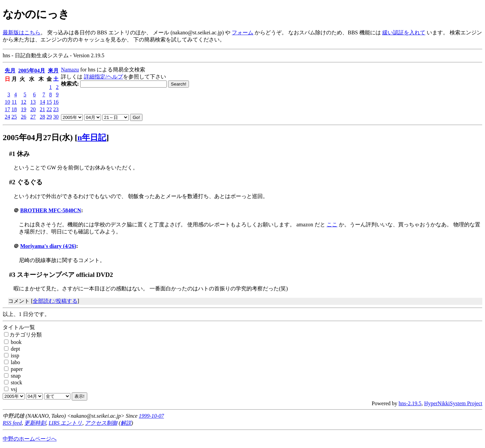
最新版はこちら (22, 33)
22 (49, 109)
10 (7, 102)
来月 (53, 71)
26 (24, 117)
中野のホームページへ (30, 439)
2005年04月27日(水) (38, 137)
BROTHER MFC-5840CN (51, 210)
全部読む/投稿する (55, 301)
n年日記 (92, 137)
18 (14, 109)
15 (49, 102)
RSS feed (12, 423)
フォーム (243, 33)
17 (7, 109)
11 (14, 102)
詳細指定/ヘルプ (103, 77)
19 (24, 109)
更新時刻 (35, 423)
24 (7, 117)
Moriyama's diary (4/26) (48, 246)
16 (56, 102)
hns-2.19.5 (410, 403)
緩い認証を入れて (404, 33)
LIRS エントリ (65, 423)
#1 (12, 154)
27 (33, 117)
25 (14, 117)
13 (33, 102)
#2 (12, 182)
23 (56, 109)
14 (42, 102)
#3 (12, 275)
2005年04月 (32, 71)
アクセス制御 (101, 423)
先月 (10, 71)
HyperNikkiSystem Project (453, 403)
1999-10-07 (151, 416)
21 (42, 109)
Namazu (70, 70)
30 (56, 117)
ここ (332, 225)
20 (33, 109)
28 (42, 117)
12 (24, 102)
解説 (126, 423)
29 (49, 117)
